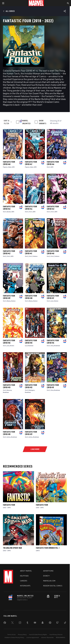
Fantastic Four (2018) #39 (9, 297)
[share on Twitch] (58, 623)
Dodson (13, 301)
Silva (52, 346)
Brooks (12, 346)
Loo (26, 346)
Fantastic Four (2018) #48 (9, 163)
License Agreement (33, 637)
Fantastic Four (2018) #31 (53, 386)
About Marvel (26, 571)
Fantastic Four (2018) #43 (53, 208)
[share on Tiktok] (65, 623)
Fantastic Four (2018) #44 (31, 208)
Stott (30, 212)
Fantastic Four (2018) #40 (53, 252)
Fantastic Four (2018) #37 (53, 297)
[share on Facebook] (5, 623)
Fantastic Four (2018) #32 (31, 386)
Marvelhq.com (49, 581)
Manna (9, 301)
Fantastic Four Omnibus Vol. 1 (48, 548)
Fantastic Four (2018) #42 (9, 252)
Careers (24, 581)
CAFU (13, 167)
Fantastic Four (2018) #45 (9, 208)
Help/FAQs (24, 576)
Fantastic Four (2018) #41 (31, 252)
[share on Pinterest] (50, 623)
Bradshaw (30, 346)
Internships (25, 586)
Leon (52, 301)
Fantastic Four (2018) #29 (31, 433)
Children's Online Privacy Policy (14, 637)
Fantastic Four (9, 505)
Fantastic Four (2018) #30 (9, 433)
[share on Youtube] (35, 623)
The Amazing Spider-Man (12, 548)
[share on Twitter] (12, 623)
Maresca (9, 390)
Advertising (48, 571)
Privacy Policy (22, 634)
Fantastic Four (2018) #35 (31, 342)
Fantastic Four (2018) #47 (31, 163)
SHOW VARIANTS (43, 122)
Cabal (10, 167)
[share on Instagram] (20, 623)
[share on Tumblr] (27, 623)
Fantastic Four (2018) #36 (9, 342)
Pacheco (35, 256)
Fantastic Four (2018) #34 (53, 342)
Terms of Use (11, 634)
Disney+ (47, 576)
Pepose (5, 167)
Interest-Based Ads (47, 637)
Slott (48, 167)
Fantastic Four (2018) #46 (53, 163)
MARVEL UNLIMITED (26, 122)
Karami (9, 212)
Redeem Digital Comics (53, 586)
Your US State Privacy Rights (38, 634)
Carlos (9, 437)
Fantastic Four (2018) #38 (31, 297)
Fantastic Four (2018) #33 (9, 386)
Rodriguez (32, 390)
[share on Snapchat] (43, 623)
